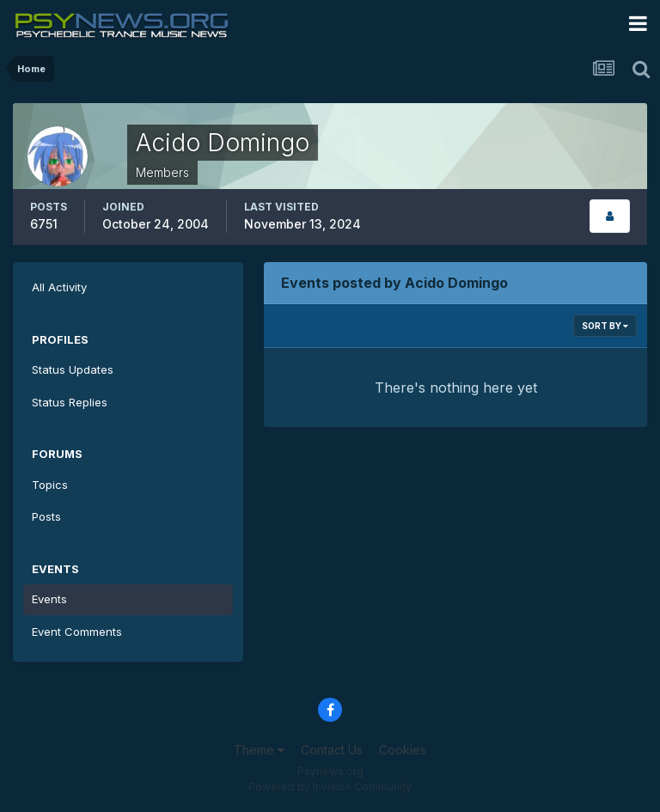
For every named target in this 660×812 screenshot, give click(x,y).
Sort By (605, 326)
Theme (259, 750)
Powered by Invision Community (330, 787)
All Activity (59, 287)
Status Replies (70, 402)
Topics (50, 485)
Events (49, 599)
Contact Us (332, 750)
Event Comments (77, 632)
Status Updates (73, 369)
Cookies (403, 750)
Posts (46, 516)
